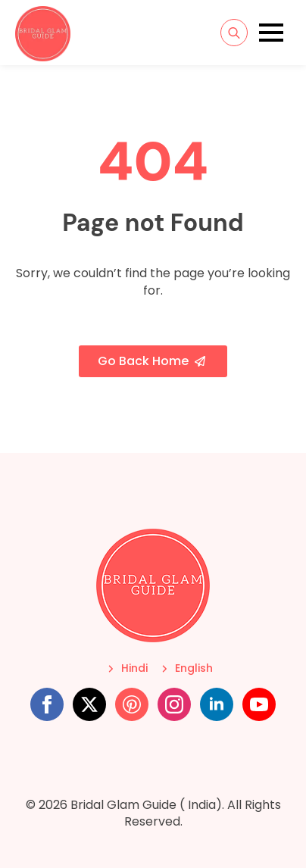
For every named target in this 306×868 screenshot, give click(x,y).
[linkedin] (217, 704)
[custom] (132, 704)
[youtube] (259, 704)
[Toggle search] (234, 33)
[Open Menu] (271, 33)
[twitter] (89, 704)
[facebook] (47, 704)
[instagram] (174, 704)
